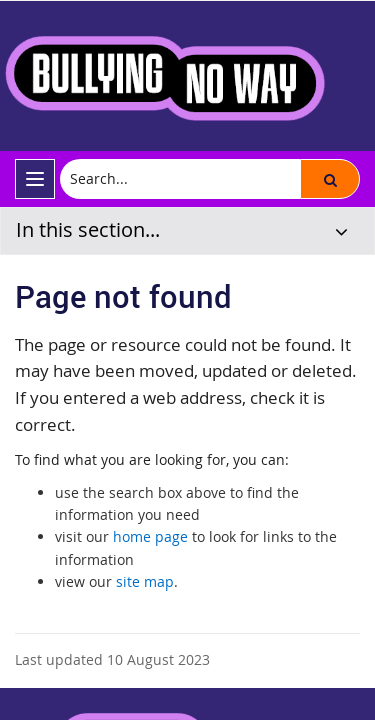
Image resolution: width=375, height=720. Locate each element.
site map (145, 581)
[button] (330, 179)
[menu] (35, 179)
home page (150, 536)
